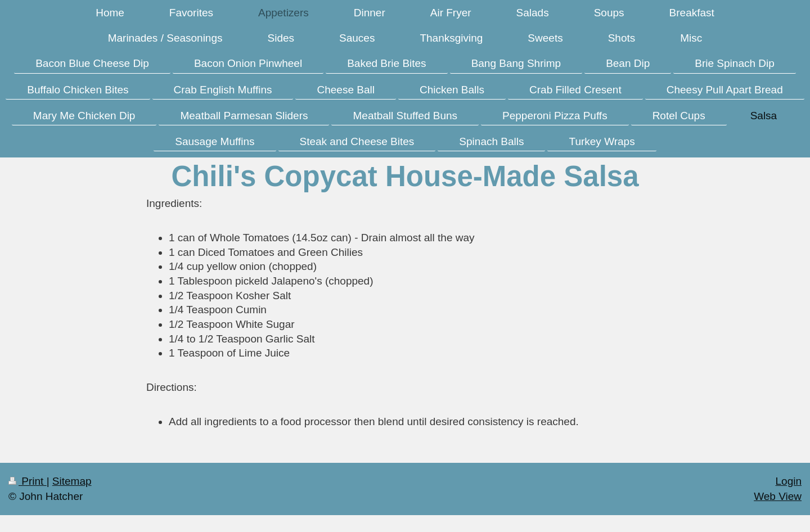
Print (28, 481)
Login (789, 481)
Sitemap (72, 481)
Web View (778, 496)
